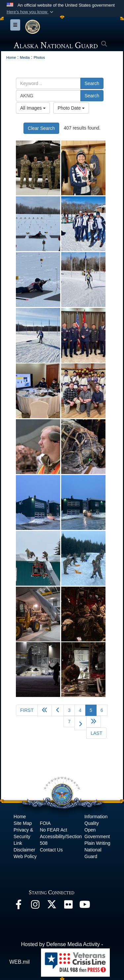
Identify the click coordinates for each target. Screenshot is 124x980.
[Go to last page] (96, 733)
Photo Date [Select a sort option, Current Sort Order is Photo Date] (71, 108)
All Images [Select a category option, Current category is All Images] (33, 108)
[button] (31, 12)
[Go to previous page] (58, 710)
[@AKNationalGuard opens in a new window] (52, 906)
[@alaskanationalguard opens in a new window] (35, 906)
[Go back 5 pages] (45, 710)
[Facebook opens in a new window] (19, 906)
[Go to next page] (81, 723)
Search (92, 83)
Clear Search (41, 128)
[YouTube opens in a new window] (85, 906)
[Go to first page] (27, 710)
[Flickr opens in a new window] (68, 906)
